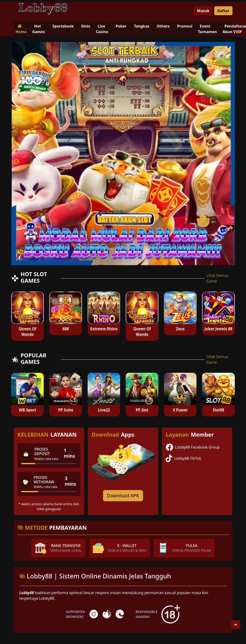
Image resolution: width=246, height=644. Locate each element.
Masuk (203, 11)
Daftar (223, 11)
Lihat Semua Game (217, 278)
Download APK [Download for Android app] (123, 496)
